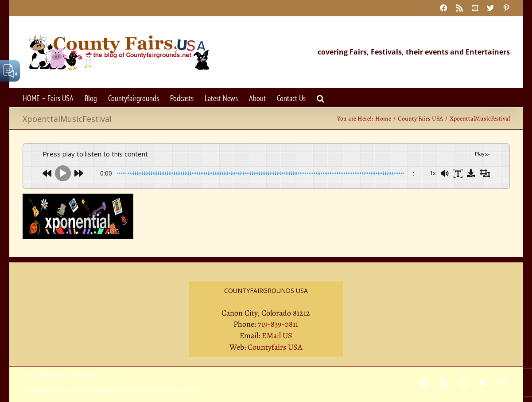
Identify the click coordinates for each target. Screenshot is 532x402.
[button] (320, 98)
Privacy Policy (37, 375)
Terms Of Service (75, 375)
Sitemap (107, 375)
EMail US (277, 336)
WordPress (154, 390)
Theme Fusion (184, 390)
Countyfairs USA (275, 347)
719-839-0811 (278, 324)
